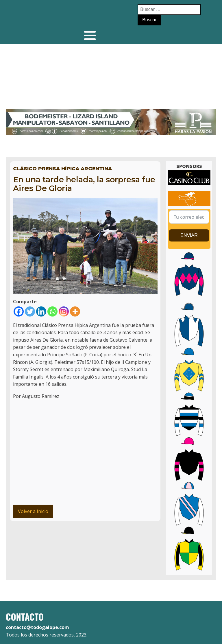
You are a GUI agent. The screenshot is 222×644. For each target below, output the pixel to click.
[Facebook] (19, 311)
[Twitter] (30, 311)
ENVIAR (189, 235)
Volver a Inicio (33, 511)
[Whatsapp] (52, 311)
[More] (75, 311)
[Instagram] (64, 311)
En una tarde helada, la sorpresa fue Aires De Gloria (84, 184)
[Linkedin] (41, 311)
